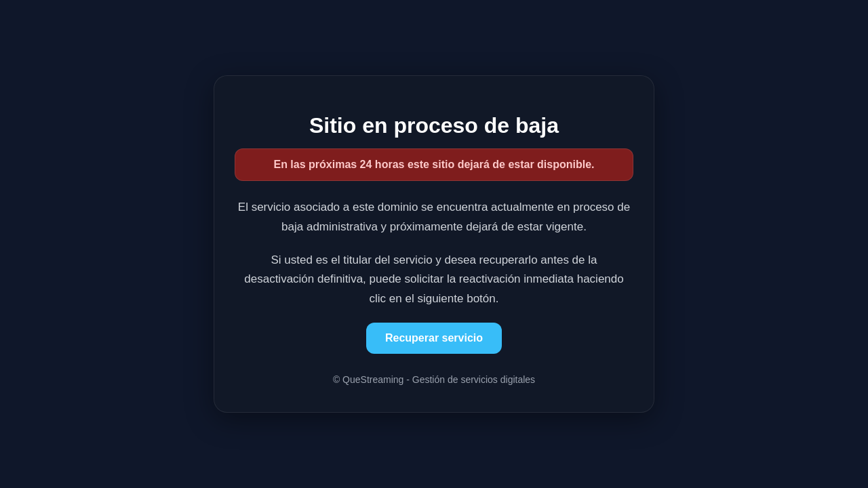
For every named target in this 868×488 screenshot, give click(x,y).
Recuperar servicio (434, 338)
